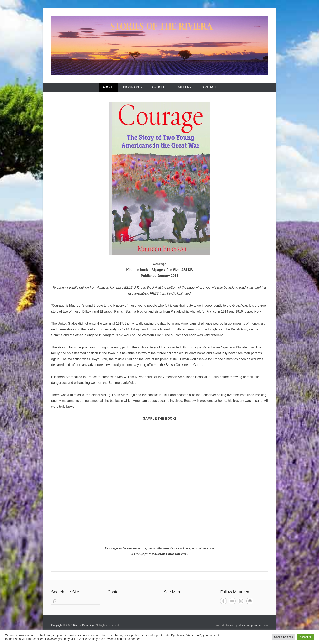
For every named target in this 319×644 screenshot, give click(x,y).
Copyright (57, 625)
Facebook (223, 601)
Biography (133, 87)
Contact (208, 87)
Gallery (184, 87)
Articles (160, 87)
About (108, 87)
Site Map (172, 592)
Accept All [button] (306, 637)
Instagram (241, 601)
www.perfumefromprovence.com (249, 625)
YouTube (232, 601)
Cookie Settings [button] (284, 637)
